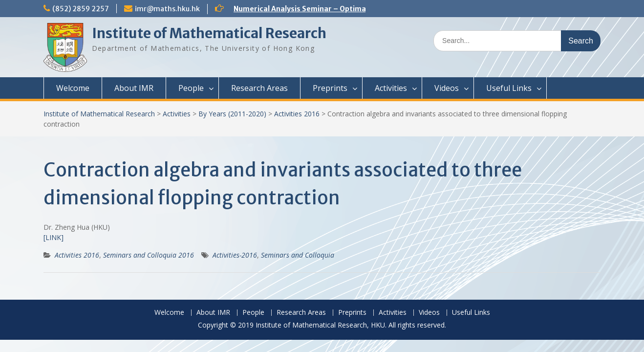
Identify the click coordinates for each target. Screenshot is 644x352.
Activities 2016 (297, 114)
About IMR (134, 88)
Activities (391, 88)
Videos (447, 88)
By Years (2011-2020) (232, 114)
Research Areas (259, 88)
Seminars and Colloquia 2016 (149, 255)
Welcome (73, 88)
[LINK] (54, 237)
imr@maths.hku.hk (167, 9)
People (191, 88)
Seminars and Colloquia (298, 255)
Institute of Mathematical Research (209, 33)
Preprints (330, 88)
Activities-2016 (235, 255)
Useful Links (509, 88)
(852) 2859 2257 (81, 9)
